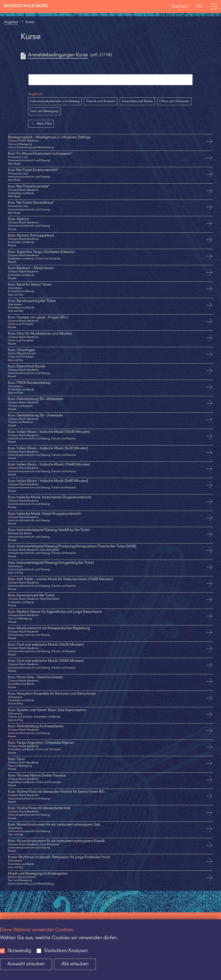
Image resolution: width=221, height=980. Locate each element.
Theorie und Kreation (101, 101)
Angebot (11, 22)
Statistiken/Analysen (66, 951)
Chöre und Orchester (174, 101)
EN (199, 6)
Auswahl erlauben (26, 964)
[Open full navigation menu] (214, 6)
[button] (110, 902)
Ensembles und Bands (137, 101)
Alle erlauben (75, 964)
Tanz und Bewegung (44, 111)
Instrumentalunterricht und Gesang (55, 101)
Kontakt (180, 6)
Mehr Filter (41, 123)
